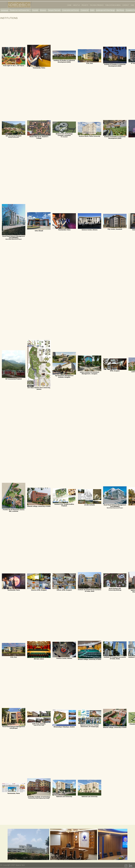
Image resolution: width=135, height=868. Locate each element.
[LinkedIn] (130, 866)
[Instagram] (126, 866)
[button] (85, 5)
